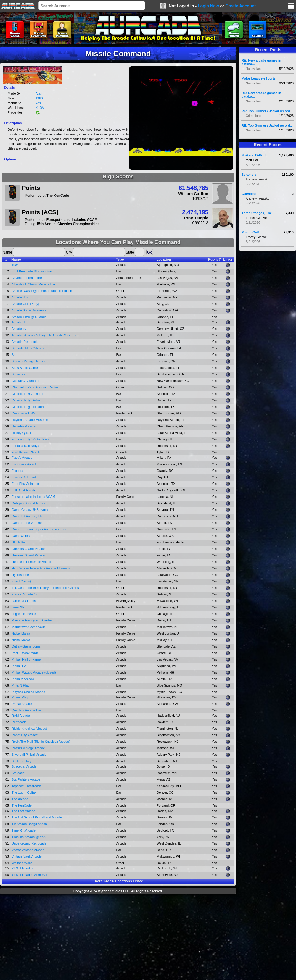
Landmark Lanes (24, 601)
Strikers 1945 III (254, 155)
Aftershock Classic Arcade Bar (33, 284)
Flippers (17, 471)
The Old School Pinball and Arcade (37, 817)
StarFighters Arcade (26, 779)
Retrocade (19, 722)
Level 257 (19, 607)
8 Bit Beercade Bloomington (32, 271)
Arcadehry (19, 329)
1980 (39, 98)
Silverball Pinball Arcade (29, 755)
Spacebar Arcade (24, 766)
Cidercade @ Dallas (26, 400)
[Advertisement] (118, 938)
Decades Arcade (24, 426)
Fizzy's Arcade (22, 458)
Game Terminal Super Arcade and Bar (39, 529)
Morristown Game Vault (28, 627)
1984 (15, 265)
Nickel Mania (21, 633)
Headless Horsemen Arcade (32, 562)
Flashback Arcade (24, 464)
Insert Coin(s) (21, 581)
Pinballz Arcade (23, 679)
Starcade (18, 773)
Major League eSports (259, 78)
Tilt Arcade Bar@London (29, 824)
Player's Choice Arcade (28, 692)
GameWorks (21, 536)
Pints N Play (20, 685)
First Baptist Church (26, 452)
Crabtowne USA (23, 413)
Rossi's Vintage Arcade (28, 748)
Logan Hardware (24, 614)
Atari (39, 93)
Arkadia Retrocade (25, 342)
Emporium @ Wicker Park (30, 439)
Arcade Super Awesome (29, 310)
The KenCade (22, 805)
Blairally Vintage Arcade (29, 361)
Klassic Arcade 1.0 (25, 594)
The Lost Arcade (23, 811)
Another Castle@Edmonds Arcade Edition (42, 291)
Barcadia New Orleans (28, 348)
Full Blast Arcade (24, 490)
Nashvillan (253, 69)
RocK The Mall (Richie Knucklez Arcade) (41, 742)
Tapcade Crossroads (26, 786)
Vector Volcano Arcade (28, 850)
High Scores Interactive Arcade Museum (41, 568)
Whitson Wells (22, 863)
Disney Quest (21, 433)
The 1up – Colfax (24, 792)
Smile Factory (21, 761)
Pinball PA (19, 666)
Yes (38, 103)
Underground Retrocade (29, 843)
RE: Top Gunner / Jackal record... (267, 111)
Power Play (20, 697)
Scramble (249, 175)
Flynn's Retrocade (25, 477)
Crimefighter (255, 116)
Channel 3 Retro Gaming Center (35, 387)
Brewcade (19, 374)
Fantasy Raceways (25, 446)
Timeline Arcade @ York (29, 837)
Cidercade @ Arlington (28, 394)
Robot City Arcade (25, 735)
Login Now (208, 6)
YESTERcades (22, 868)
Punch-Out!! (251, 232)
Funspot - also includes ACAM (33, 497)
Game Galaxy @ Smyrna (30, 510)
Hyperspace (20, 575)
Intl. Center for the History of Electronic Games (45, 588)
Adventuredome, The (27, 278)
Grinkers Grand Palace (28, 549)
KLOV (40, 108)
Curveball (249, 194)
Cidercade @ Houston (28, 407)
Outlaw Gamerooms (26, 646)
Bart (15, 355)
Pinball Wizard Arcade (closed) (34, 672)
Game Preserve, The (27, 523)
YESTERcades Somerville (30, 875)
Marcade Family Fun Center (32, 620)
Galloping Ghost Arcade (29, 503)
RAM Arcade (21, 716)
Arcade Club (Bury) (25, 304)
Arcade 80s (20, 297)
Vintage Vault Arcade (27, 856)
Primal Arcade (22, 704)
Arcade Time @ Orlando (29, 317)
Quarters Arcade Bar (26, 710)
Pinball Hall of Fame (26, 659)
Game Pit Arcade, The (28, 516)
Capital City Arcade (25, 381)
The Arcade (20, 799)
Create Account (240, 6)
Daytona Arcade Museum (30, 420)
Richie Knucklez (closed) (29, 729)
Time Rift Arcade (24, 830)
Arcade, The (20, 322)
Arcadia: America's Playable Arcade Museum (44, 335)
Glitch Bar (19, 542)
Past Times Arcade (25, 653)
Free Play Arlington (25, 484)
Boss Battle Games (25, 368)
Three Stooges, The (257, 213)
